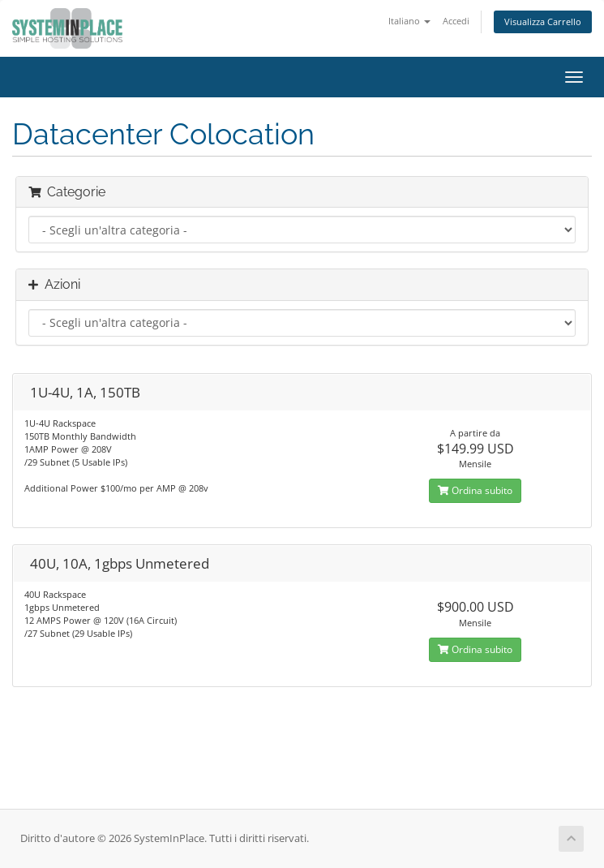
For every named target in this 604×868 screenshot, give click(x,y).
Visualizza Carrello (543, 21)
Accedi (456, 21)
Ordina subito (475, 490)
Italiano (409, 21)
